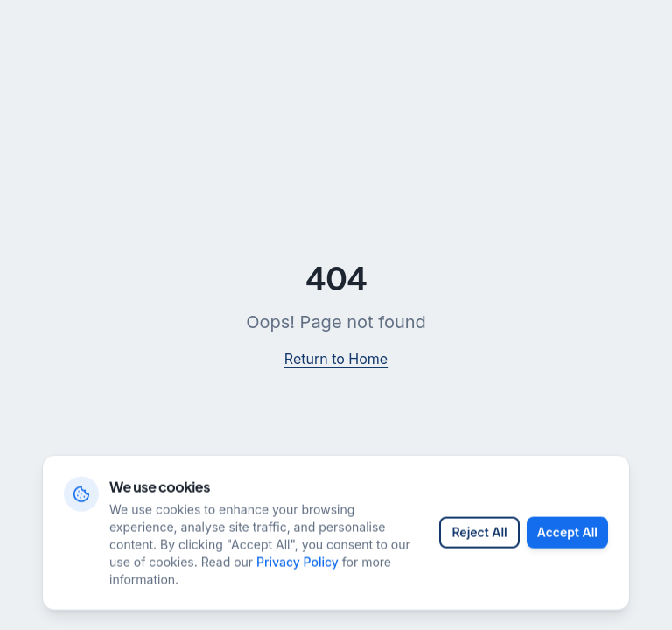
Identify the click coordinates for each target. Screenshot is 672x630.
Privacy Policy (297, 581)
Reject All (479, 552)
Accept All (567, 552)
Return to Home (336, 359)
